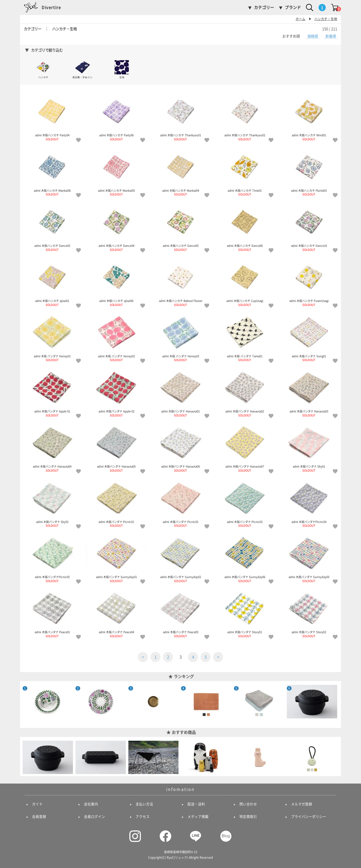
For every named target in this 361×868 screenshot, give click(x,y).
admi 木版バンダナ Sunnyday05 (309, 558)
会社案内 (91, 804)
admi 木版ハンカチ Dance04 (116, 226)
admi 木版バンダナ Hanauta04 (52, 447)
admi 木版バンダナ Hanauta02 (245, 392)
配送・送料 (196, 804)
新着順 (331, 36)
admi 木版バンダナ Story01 (245, 613)
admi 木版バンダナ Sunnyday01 (116, 558)
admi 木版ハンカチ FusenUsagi (309, 281)
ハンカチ (43, 69)
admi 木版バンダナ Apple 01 (52, 392)
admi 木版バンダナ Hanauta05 (116, 447)
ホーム (300, 19)
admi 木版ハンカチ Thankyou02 (245, 116)
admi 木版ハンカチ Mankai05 (116, 171)
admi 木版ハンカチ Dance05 (180, 226)
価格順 (313, 36)
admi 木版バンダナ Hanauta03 (309, 392)
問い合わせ (248, 804)
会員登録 (39, 817)
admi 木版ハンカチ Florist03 (309, 171)
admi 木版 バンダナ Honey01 (52, 337)
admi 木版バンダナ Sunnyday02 (180, 558)
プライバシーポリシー (309, 817)
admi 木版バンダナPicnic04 (309, 502)
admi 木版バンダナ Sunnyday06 (245, 558)
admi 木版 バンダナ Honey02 (116, 337)
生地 (122, 69)
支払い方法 (144, 804)
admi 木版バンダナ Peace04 (116, 613)
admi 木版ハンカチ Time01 (245, 171)
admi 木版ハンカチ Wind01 (309, 116)
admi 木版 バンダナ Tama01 (245, 337)
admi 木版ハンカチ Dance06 (245, 226)
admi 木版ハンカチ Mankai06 (52, 171)
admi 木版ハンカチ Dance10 (309, 226)
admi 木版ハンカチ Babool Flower (180, 281)
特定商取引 (248, 817)
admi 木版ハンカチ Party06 (116, 116)
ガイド (37, 804)
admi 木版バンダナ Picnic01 (116, 502)
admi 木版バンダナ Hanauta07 (245, 447)
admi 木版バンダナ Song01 (309, 337)
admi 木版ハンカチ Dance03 (52, 226)
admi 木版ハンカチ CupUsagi (245, 281)
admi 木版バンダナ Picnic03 (245, 502)
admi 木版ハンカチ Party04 (52, 116)
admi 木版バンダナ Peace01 (52, 613)
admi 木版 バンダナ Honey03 (180, 337)
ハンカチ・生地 (326, 19)
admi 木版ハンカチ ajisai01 (52, 281)
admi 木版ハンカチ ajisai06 (116, 281)
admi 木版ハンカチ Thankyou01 (180, 116)
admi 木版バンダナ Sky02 (52, 502)
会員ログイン (95, 817)
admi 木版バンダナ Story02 (309, 613)
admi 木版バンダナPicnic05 (52, 558)
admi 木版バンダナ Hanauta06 (180, 447)
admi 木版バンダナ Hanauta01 (180, 392)
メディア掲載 (198, 817)
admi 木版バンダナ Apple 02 (116, 392)
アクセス (143, 817)
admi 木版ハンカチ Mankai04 (180, 171)
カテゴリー (264, 8)
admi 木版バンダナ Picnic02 (180, 502)
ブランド (293, 8)
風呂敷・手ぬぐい (82, 69)
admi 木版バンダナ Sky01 (309, 447)
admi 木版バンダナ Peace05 (180, 613)
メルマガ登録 (302, 804)
